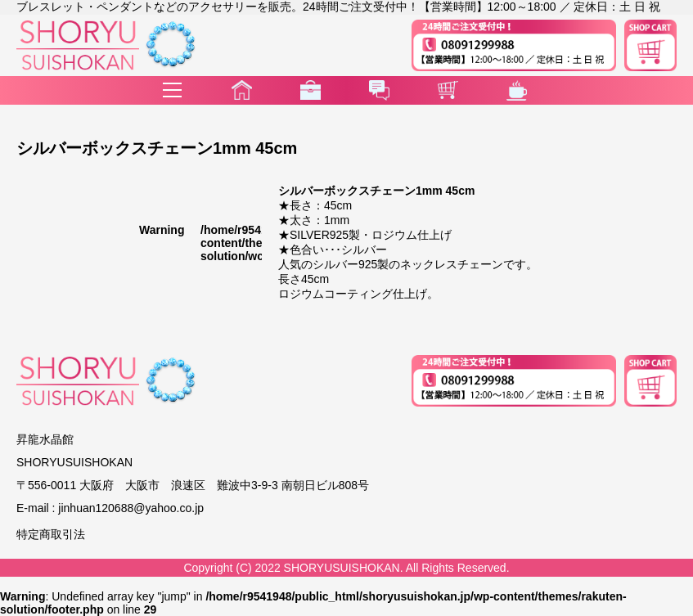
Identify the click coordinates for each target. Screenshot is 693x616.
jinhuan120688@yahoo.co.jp (131, 508)
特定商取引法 (51, 534)
